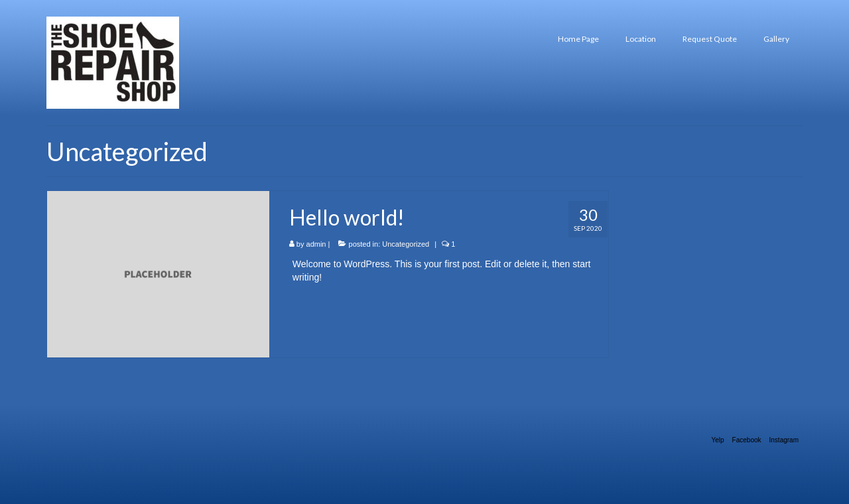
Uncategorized (406, 244)
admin (316, 244)
